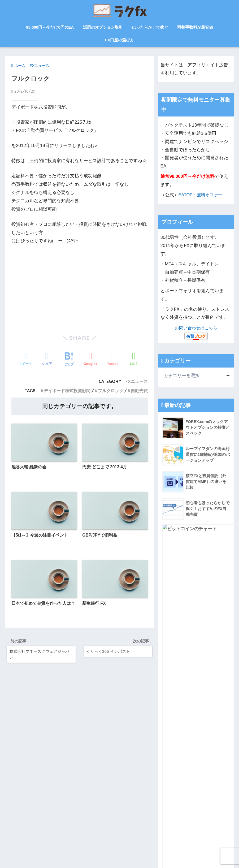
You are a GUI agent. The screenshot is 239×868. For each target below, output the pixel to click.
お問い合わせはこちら (196, 328)
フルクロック (111, 391)
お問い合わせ (66, 808)
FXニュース (137, 381)
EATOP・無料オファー (202, 195)
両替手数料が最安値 (195, 27)
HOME (120, 845)
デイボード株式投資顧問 (67, 391)
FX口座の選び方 (119, 40)
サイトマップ (27, 808)
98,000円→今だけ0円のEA (50, 27)
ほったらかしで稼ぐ (150, 27)
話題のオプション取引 (103, 27)
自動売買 (139, 391)
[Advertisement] (80, 285)
